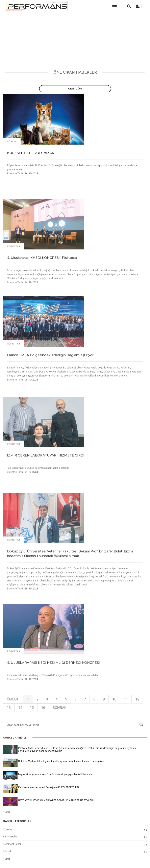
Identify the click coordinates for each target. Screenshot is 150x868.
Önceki (13, 713)
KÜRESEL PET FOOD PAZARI (31, 153)
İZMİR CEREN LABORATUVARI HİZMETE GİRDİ (46, 522)
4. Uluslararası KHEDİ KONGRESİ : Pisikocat (42, 331)
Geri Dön (75, 89)
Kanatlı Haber (10, 837)
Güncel (12, 142)
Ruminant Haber (12, 844)
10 (114, 713)
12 (137, 713)
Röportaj (13, 320)
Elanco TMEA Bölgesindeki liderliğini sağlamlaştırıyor (50, 428)
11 (126, 713)
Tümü (6, 812)
